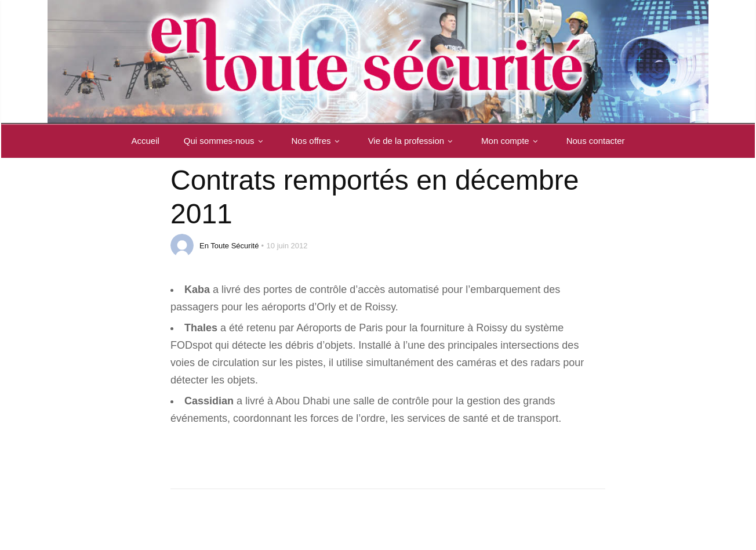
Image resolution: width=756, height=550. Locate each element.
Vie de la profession (412, 141)
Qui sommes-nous (226, 141)
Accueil (145, 141)
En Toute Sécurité (229, 246)
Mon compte (512, 141)
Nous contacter (596, 141)
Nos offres (318, 141)
